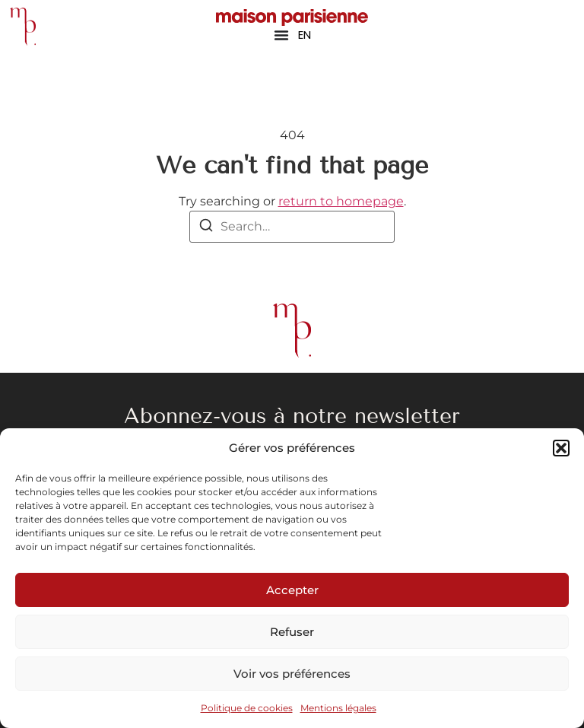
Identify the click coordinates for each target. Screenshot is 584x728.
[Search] (206, 228)
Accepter (292, 590)
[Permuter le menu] (281, 35)
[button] (561, 448)
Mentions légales (338, 708)
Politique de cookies (247, 708)
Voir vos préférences (292, 674)
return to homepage (341, 201)
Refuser (292, 632)
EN (305, 35)
